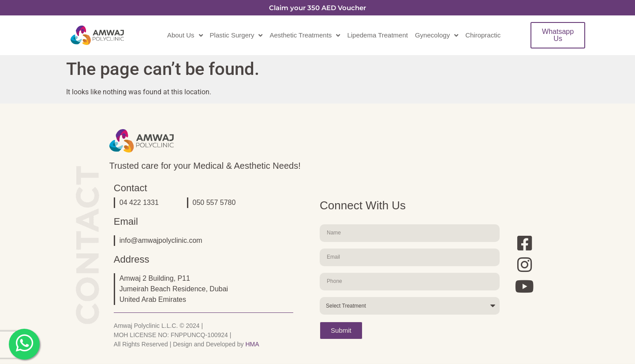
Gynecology (437, 35)
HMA (252, 344)
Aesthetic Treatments (305, 35)
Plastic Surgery (236, 35)
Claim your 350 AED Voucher (317, 8)
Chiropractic (483, 35)
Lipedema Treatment (377, 35)
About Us (185, 35)
